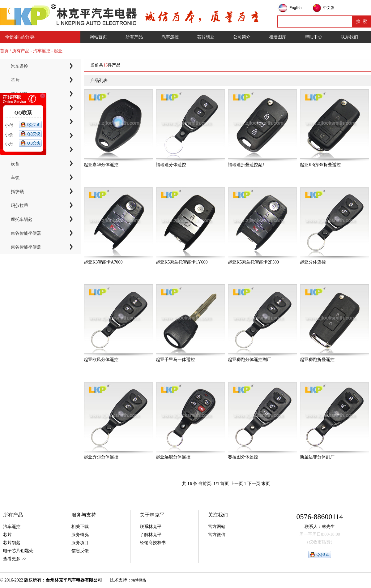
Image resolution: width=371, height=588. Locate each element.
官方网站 (217, 527)
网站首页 (98, 37)
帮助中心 (313, 37)
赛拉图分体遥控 (243, 457)
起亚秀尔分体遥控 (101, 457)
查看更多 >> (15, 559)
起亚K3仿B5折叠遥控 (320, 165)
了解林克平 (151, 535)
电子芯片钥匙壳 (18, 551)
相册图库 (278, 37)
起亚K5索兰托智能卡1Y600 (182, 262)
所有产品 (134, 37)
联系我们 (349, 37)
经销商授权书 (153, 543)
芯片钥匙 (206, 37)
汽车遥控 (170, 37)
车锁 (15, 178)
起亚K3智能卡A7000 (103, 262)
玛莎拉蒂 (19, 206)
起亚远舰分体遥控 (173, 457)
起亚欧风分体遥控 (101, 360)
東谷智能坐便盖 (26, 247)
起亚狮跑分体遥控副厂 (249, 360)
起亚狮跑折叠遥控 (317, 360)
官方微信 (217, 535)
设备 (15, 164)
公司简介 (242, 37)
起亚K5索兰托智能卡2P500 (253, 262)
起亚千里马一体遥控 (175, 360)
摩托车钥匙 (22, 219)
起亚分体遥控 (313, 262)
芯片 (15, 80)
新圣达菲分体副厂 (317, 457)
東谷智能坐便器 (26, 233)
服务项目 (80, 543)
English (295, 8)
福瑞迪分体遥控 (171, 165)
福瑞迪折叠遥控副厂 (247, 165)
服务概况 (80, 535)
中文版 (329, 8)
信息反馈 (80, 551)
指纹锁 (17, 192)
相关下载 (80, 527)
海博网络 (139, 580)
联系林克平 (151, 527)
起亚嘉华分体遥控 (101, 165)
